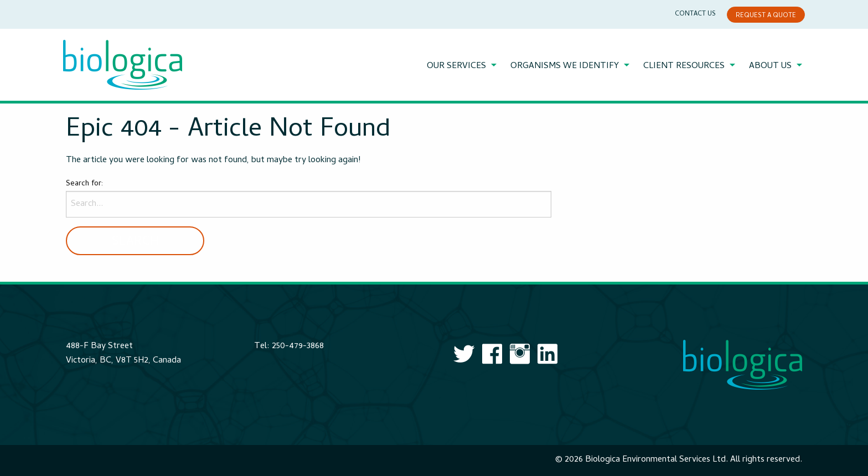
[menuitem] (463, 66)
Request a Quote (766, 16)
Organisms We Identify (565, 66)
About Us (770, 66)
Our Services (456, 66)
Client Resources (684, 66)
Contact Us (695, 14)
